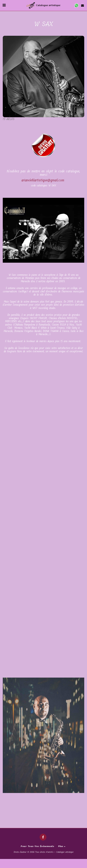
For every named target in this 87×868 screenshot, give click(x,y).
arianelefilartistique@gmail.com (43, 180)
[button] (4, 5)
